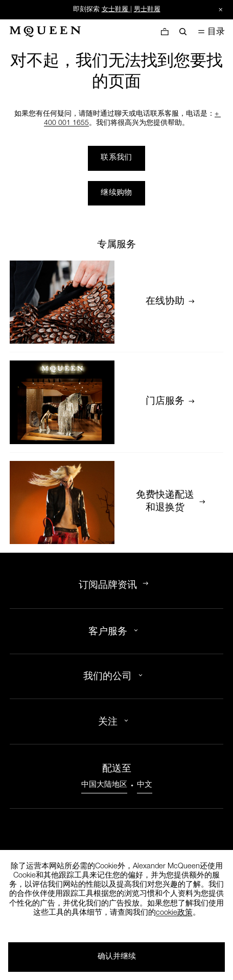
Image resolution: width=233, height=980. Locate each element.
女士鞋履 (115, 10)
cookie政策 (174, 913)
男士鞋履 (147, 10)
